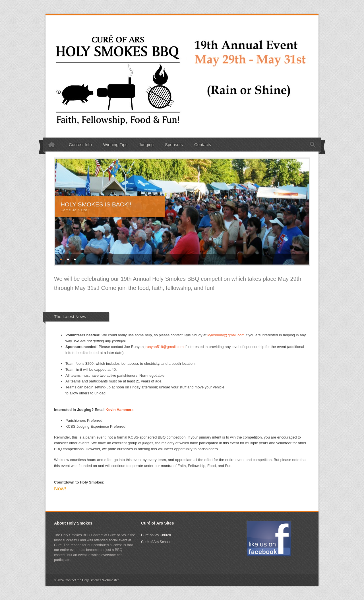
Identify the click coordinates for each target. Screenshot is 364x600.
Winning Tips (115, 145)
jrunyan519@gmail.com (164, 347)
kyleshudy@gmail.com (226, 335)
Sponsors (174, 145)
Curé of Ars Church (156, 535)
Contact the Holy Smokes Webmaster (92, 580)
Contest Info (80, 145)
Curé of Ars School (156, 542)
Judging (146, 145)
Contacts (203, 145)
